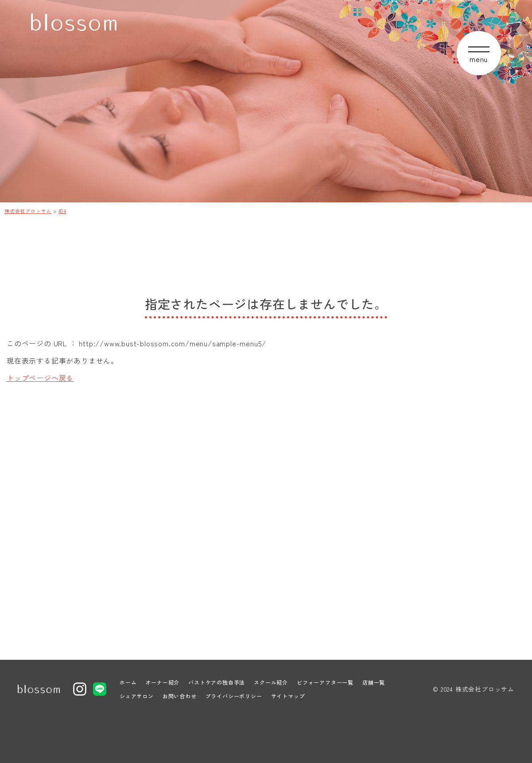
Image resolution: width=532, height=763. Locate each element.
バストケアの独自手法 (217, 682)
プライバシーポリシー (234, 696)
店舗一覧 (374, 682)
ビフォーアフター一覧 (325, 682)
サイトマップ (288, 696)
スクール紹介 (271, 682)
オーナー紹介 (162, 682)
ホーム (128, 682)
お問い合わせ (180, 696)
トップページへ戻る (40, 378)
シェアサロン (137, 696)
